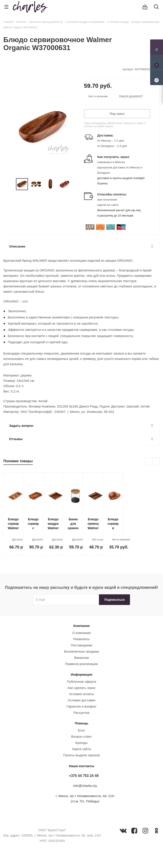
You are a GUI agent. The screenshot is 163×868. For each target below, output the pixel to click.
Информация (81, 674)
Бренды (81, 743)
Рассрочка (81, 713)
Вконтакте (123, 831)
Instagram (145, 831)
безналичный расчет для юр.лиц (119, 210)
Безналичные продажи (82, 651)
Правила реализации (82, 664)
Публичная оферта (81, 682)
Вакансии (81, 658)
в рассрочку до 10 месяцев (115, 216)
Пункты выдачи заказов (81, 755)
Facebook (134, 831)
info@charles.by (85, 786)
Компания (82, 626)
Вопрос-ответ (81, 736)
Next (74, 184)
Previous (11, 184)
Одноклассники (156, 831)
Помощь (82, 723)
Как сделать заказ (81, 688)
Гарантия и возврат (81, 706)
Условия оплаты (81, 694)
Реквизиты (82, 639)
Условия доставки (81, 700)
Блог (81, 730)
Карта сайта (82, 749)
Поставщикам (82, 645)
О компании (81, 633)
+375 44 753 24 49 (84, 776)
